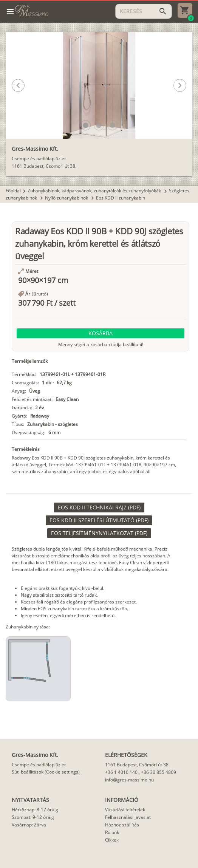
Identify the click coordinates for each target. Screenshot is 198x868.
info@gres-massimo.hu (129, 780)
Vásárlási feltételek (125, 810)
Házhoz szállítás (122, 825)
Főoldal (13, 191)
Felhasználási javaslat (128, 817)
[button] (86, 125)
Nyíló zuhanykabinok (67, 198)
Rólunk (112, 832)
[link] (99, 507)
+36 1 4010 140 (121, 772)
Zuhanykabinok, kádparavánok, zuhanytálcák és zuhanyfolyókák (95, 191)
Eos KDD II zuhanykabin (121, 198)
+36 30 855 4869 (159, 772)
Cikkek (112, 840)
